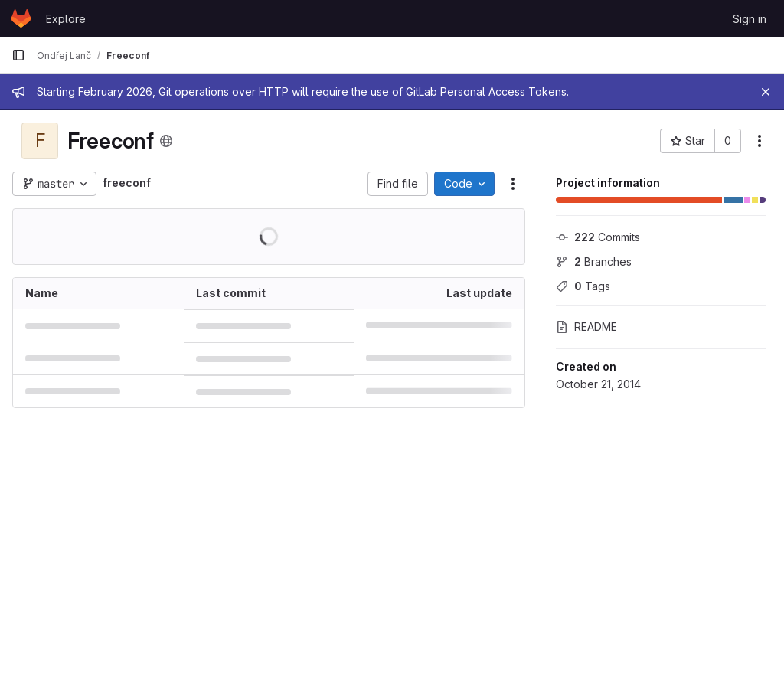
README (586, 327)
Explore (66, 19)
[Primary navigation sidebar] (18, 55)
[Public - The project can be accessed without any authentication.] (166, 141)
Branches (594, 261)
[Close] (766, 92)
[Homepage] (21, 18)
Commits (598, 237)
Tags (583, 286)
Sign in (750, 19)
